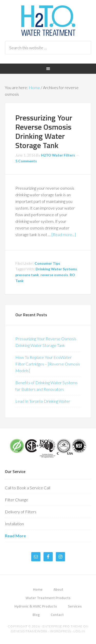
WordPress (61, 631)
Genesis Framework (29, 631)
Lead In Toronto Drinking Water (43, 401)
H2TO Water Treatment (48, 20)
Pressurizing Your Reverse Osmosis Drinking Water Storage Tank (44, 131)
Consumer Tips (47, 263)
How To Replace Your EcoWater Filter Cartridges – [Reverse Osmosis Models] (48, 364)
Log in (79, 631)
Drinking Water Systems (56, 269)
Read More (15, 536)
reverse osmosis (54, 275)
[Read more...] (64, 234)
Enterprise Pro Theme (62, 626)
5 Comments (26, 161)
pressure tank (27, 275)
